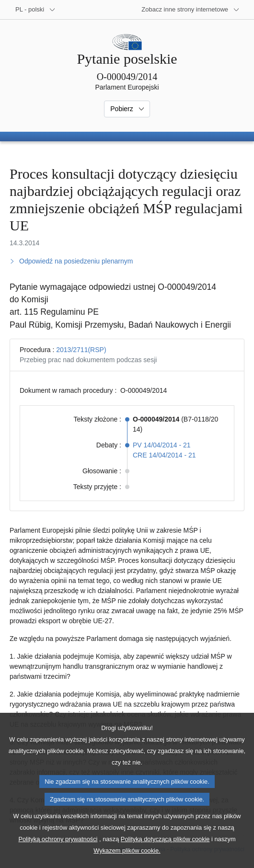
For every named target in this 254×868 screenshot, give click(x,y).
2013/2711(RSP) (81, 350)
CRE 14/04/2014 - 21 (164, 455)
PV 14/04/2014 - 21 (162, 445)
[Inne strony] (190, 10)
